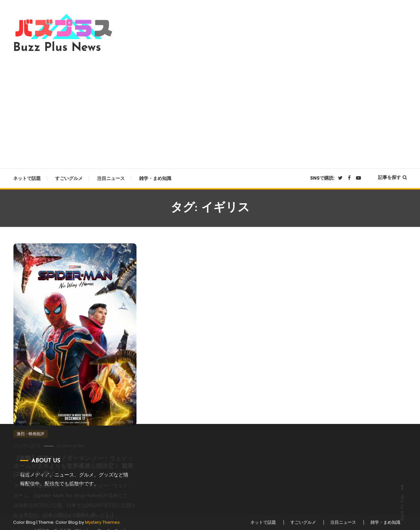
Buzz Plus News (57, 48)
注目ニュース (111, 178)
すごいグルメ (69, 178)
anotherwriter (70, 446)
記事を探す (392, 177)
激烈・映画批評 (31, 434)
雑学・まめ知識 (155, 178)
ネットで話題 (27, 178)
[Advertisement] (210, 109)
